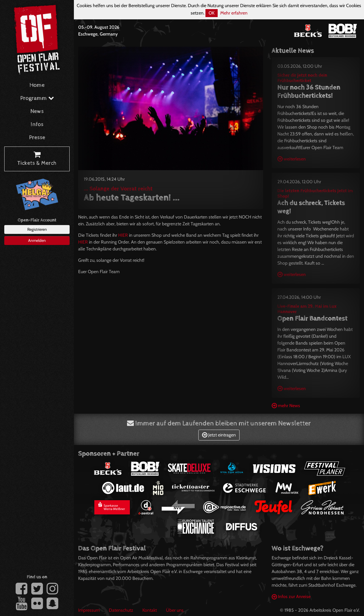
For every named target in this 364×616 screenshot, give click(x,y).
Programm (37, 98)
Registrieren (37, 229)
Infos (37, 124)
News (37, 111)
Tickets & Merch (37, 159)
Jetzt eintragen (219, 435)
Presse (37, 138)
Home (37, 85)
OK (212, 13)
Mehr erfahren (234, 13)
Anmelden (37, 240)
